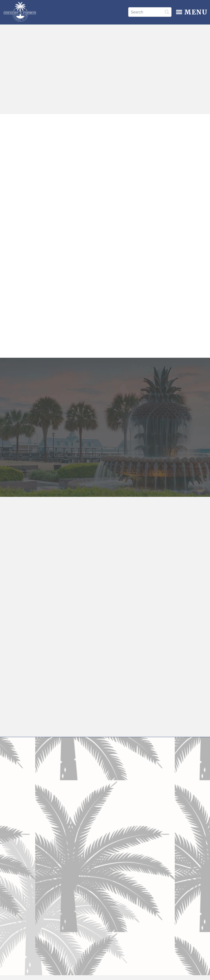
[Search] (150, 12)
